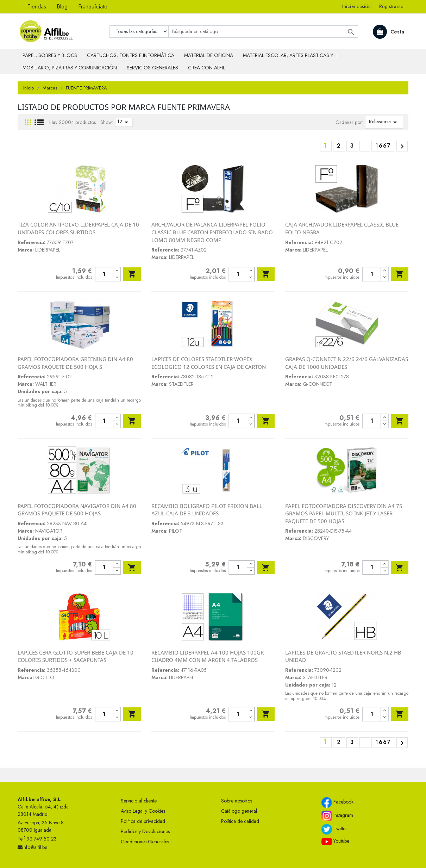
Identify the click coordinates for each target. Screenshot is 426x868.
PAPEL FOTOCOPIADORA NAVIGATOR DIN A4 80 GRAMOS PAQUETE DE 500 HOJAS (77, 510)
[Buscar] (263, 32)
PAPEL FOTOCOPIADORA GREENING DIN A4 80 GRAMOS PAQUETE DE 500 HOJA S (75, 363)
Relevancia (384, 122)
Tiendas (37, 7)
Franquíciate (93, 7)
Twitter (334, 829)
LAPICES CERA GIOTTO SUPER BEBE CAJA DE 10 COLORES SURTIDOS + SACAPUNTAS (76, 656)
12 (124, 122)
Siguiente (402, 147)
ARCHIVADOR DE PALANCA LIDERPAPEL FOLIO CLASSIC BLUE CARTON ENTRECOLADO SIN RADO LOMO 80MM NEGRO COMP (212, 232)
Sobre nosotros (237, 801)
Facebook (337, 802)
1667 (383, 146)
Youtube (335, 841)
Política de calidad (240, 821)
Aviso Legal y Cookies (143, 811)
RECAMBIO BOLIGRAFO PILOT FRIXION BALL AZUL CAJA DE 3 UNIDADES (207, 510)
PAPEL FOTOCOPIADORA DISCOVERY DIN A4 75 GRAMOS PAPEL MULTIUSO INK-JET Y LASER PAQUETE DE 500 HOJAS (344, 513)
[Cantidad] (104, 274)
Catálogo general (239, 811)
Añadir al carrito (132, 274)
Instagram (337, 816)
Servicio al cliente (139, 801)
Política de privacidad (143, 821)
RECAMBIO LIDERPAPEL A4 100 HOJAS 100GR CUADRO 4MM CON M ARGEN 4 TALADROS (208, 656)
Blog (62, 7)
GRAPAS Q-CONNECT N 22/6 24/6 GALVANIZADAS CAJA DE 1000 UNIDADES (347, 363)
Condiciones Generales (145, 842)
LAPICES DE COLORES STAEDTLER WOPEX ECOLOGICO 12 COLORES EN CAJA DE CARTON (209, 363)
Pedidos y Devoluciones (145, 831)
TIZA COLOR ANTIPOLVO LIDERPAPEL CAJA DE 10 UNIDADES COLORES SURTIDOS (78, 228)
